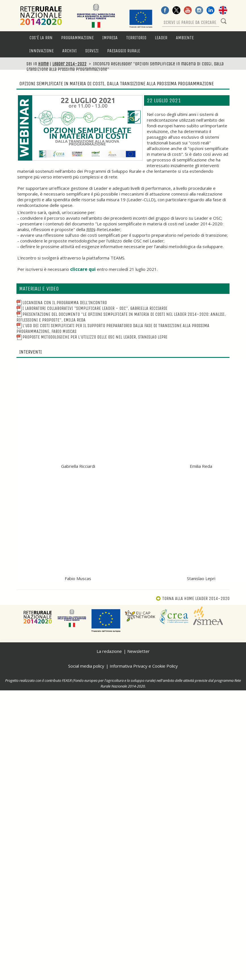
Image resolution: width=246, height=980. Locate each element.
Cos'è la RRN (41, 38)
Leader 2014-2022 (69, 64)
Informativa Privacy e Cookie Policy (144, 666)
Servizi (92, 51)
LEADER (161, 38)
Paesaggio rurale (124, 51)
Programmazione (77, 38)
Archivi (69, 51)
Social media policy (86, 666)
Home (43, 64)
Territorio (136, 38)
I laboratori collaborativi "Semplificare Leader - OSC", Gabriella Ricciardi (92, 308)
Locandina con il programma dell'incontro (62, 303)
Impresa (110, 38)
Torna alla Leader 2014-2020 (193, 598)
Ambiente (185, 38)
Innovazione (41, 51)
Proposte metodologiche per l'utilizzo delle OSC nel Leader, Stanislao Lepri (92, 337)
